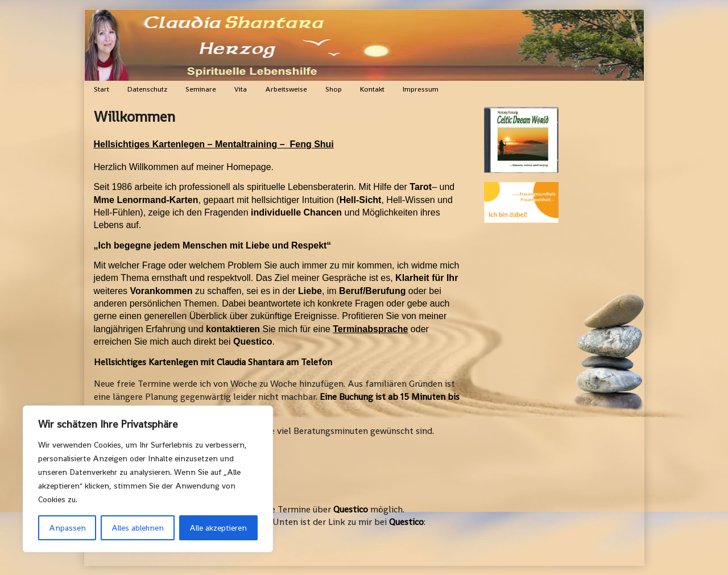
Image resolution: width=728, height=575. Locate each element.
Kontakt (372, 89)
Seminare (201, 89)
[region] (148, 479)
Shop (334, 89)
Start (102, 89)
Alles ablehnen (138, 528)
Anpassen (67, 528)
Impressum (421, 89)
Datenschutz (147, 89)
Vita (241, 89)
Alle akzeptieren (218, 528)
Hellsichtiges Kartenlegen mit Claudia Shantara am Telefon (213, 362)
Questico (351, 509)
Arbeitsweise (286, 89)
